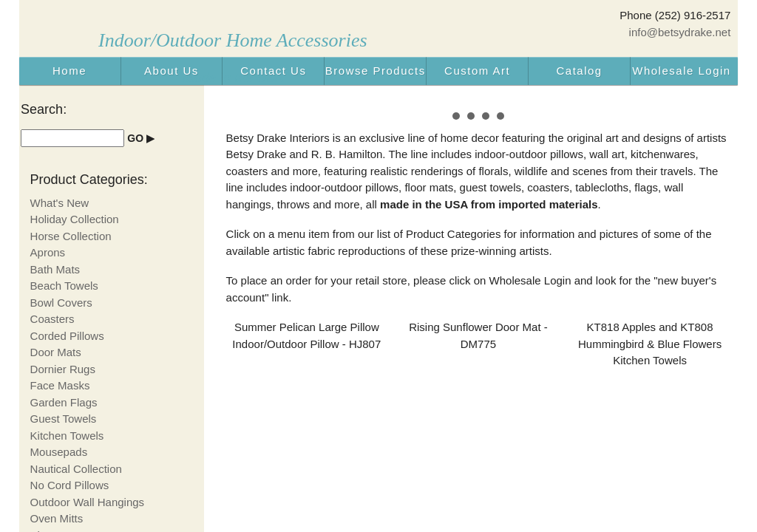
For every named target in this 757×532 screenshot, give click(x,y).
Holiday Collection (75, 219)
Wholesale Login (681, 71)
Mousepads (59, 452)
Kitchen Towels (67, 436)
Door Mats (56, 352)
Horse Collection (71, 236)
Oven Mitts (57, 518)
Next (711, 107)
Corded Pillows (67, 336)
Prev (245, 107)
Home (69, 71)
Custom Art (477, 71)
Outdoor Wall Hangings (88, 502)
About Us (172, 71)
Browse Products (376, 71)
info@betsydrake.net (680, 32)
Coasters (52, 319)
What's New (60, 203)
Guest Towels (64, 419)
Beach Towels (64, 286)
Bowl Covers (61, 303)
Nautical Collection (76, 469)
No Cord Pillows (70, 485)
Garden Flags (64, 402)
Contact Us (273, 71)
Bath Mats (55, 269)
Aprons (48, 252)
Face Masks (60, 385)
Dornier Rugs (63, 369)
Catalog (579, 71)
